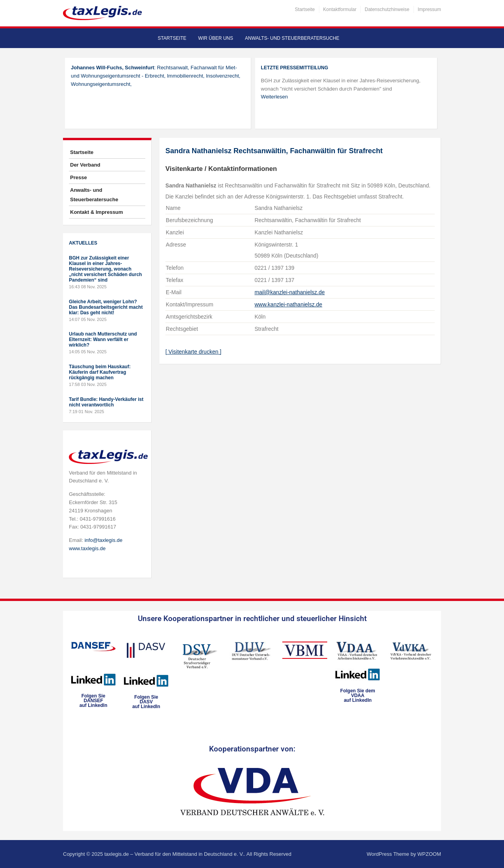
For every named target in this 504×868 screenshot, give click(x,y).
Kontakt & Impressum (96, 212)
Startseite (305, 9)
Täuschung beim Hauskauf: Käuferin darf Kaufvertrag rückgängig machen (100, 372)
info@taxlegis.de (104, 540)
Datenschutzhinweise (387, 9)
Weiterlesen (274, 97)
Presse (79, 177)
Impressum (429, 9)
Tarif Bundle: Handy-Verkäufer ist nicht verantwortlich (106, 402)
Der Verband (85, 165)
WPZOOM (429, 854)
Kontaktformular (340, 9)
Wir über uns (216, 38)
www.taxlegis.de (87, 548)
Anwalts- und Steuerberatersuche (292, 38)
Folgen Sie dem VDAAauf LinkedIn (358, 696)
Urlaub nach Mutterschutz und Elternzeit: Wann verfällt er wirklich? (103, 339)
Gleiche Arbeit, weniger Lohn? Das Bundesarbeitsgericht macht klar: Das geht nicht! (106, 307)
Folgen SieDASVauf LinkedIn (146, 702)
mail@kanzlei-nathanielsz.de (289, 292)
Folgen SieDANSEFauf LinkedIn (94, 701)
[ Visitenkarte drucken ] (193, 352)
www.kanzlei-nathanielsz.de (288, 304)
